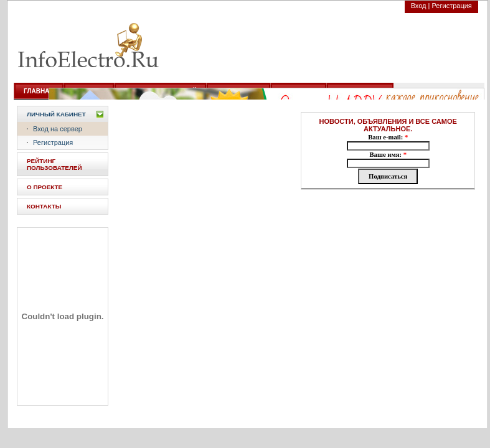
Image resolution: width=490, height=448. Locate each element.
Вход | (421, 6)
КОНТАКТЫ (44, 206)
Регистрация (452, 6)
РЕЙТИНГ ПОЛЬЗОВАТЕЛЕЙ (54, 164)
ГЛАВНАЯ (39, 91)
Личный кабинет (56, 114)
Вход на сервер (58, 129)
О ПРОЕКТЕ (45, 187)
